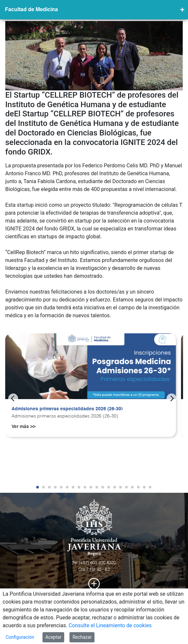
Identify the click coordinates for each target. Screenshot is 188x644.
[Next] (172, 398)
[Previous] (13, 398)
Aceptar (54, 637)
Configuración (20, 637)
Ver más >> (24, 427)
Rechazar (82, 637)
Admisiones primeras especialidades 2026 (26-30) (67, 409)
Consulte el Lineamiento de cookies (110, 625)
